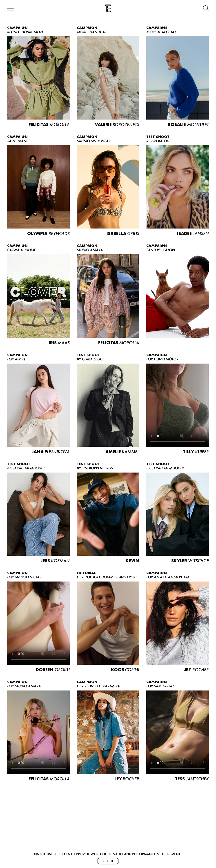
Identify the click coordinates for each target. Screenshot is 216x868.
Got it (108, 861)
